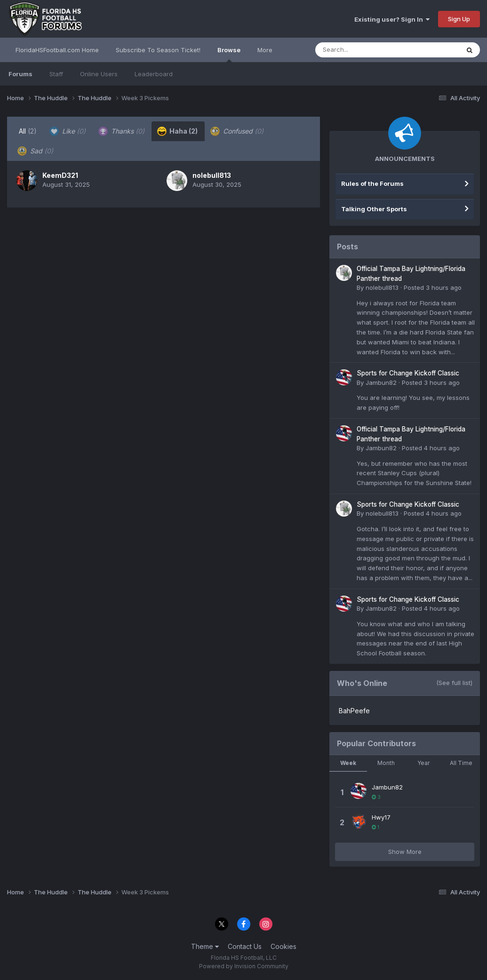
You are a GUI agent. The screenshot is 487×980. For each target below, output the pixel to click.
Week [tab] (348, 763)
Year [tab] (423, 763)
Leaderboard (154, 74)
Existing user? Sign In (392, 19)
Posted (433, 287)
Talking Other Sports (374, 209)
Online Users (99, 74)
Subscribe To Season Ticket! (158, 50)
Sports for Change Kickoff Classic (408, 373)
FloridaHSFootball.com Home (57, 50)
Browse (229, 54)
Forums (20, 74)
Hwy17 (381, 817)
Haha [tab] (177, 131)
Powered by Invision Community (244, 966)
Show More (405, 852)
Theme (205, 946)
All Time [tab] (461, 763)
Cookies (283, 946)
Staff (56, 74)
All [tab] (28, 131)
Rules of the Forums (372, 183)
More (265, 50)
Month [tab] (386, 763)
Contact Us (245, 946)
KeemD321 (60, 175)
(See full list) (454, 683)
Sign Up (459, 19)
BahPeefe (354, 711)
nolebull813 (212, 175)
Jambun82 (381, 382)
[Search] (362, 50)
